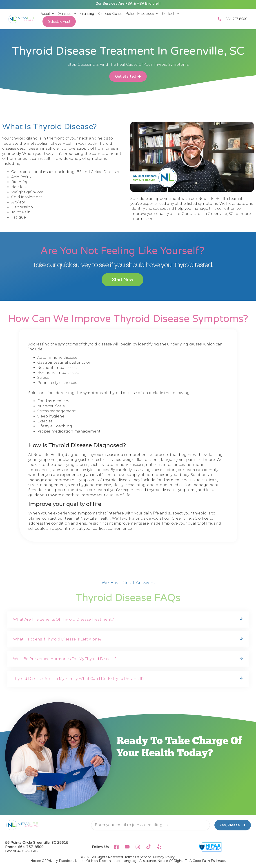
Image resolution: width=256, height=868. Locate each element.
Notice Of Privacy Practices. (52, 861)
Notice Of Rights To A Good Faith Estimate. (192, 861)
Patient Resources (142, 14)
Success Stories (110, 14)
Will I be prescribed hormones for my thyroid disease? (65, 659)
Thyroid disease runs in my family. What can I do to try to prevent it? (79, 679)
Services (67, 14)
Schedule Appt (59, 21)
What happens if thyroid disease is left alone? (57, 639)
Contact (170, 14)
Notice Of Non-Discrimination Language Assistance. (116, 861)
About (48, 14)
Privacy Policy (164, 857)
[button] (192, 157)
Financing (87, 14)
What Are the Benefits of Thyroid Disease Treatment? (63, 619)
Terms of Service (138, 857)
